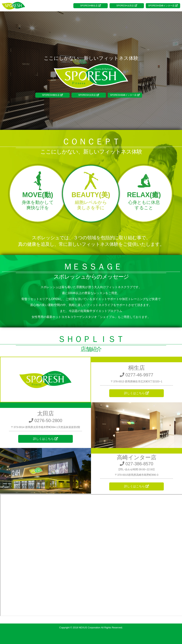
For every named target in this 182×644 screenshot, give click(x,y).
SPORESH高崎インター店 (163, 6)
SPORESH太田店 (127, 6)
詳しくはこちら (136, 393)
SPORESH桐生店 (90, 6)
